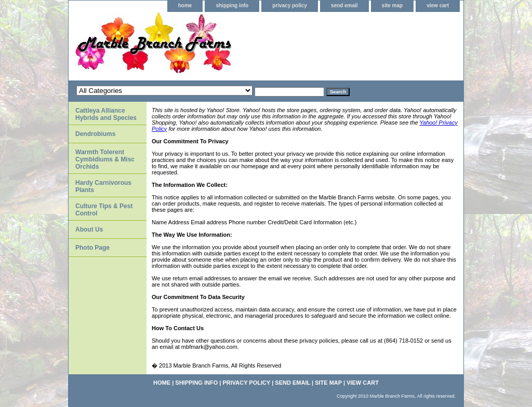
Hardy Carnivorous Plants (103, 186)
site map (393, 5)
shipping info (232, 5)
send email (344, 5)
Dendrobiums (95, 134)
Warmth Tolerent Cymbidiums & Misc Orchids (105, 159)
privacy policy (290, 5)
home (185, 5)
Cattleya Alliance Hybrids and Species (106, 114)
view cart (438, 5)
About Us (89, 229)
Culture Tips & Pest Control (104, 210)
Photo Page (92, 248)
